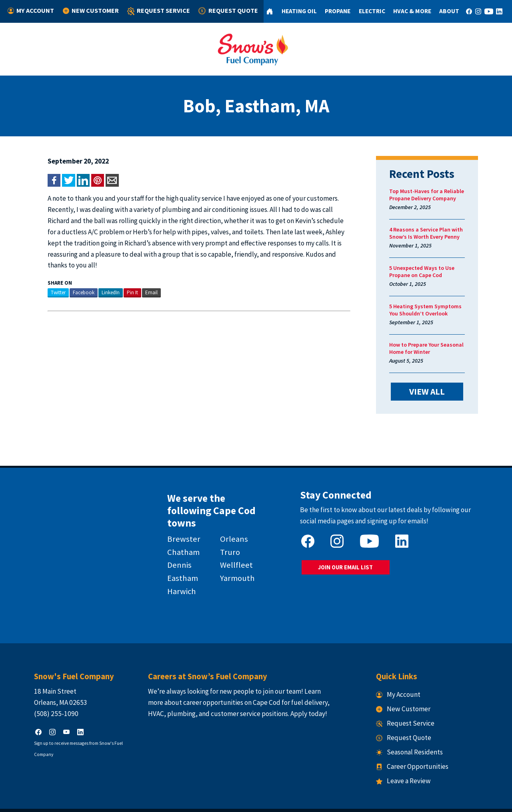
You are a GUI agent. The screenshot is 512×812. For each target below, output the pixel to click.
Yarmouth (235, 562)
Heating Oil (294, 11)
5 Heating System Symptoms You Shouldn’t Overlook (438, 310)
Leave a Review (411, 760)
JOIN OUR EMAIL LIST (349, 564)
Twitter (43, 281)
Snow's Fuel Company (202, 800)
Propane (333, 11)
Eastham (176, 562)
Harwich (175, 575)
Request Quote (224, 11)
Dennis (173, 549)
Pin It (117, 281)
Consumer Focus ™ (357, 800)
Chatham (177, 535)
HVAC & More (408, 11)
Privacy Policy (248, 800)
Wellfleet (234, 549)
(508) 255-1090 (41, 692)
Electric (368, 11)
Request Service (156, 11)
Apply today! (301, 692)
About (446, 11)
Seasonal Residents (417, 731)
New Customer (90, 11)
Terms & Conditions (291, 800)
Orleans (231, 522)
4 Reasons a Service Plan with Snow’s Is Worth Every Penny (434, 233)
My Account (31, 11)
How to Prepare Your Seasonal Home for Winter (434, 348)
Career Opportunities (420, 746)
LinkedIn (95, 281)
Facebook (68, 281)
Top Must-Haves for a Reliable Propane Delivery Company (434, 195)
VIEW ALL (439, 391)
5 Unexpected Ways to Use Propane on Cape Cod (429, 271)
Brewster (177, 522)
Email (136, 281)
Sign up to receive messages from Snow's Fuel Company (73, 722)
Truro (227, 535)
